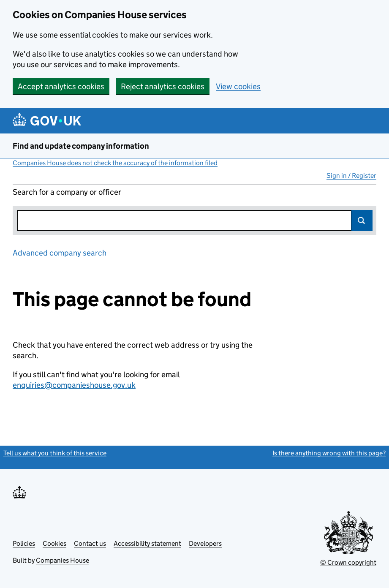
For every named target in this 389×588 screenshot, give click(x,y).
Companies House (63, 560)
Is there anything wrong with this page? (329, 453)
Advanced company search (60, 253)
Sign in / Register (351, 176)
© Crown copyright (348, 562)
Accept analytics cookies (61, 86)
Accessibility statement (147, 543)
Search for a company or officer (67, 192)
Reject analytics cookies (163, 86)
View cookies (238, 86)
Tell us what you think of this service (55, 453)
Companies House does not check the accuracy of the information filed (115, 163)
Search (362, 220)
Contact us (90, 543)
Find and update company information (81, 146)
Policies (24, 543)
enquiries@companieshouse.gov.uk (74, 385)
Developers (205, 543)
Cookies (54, 543)
